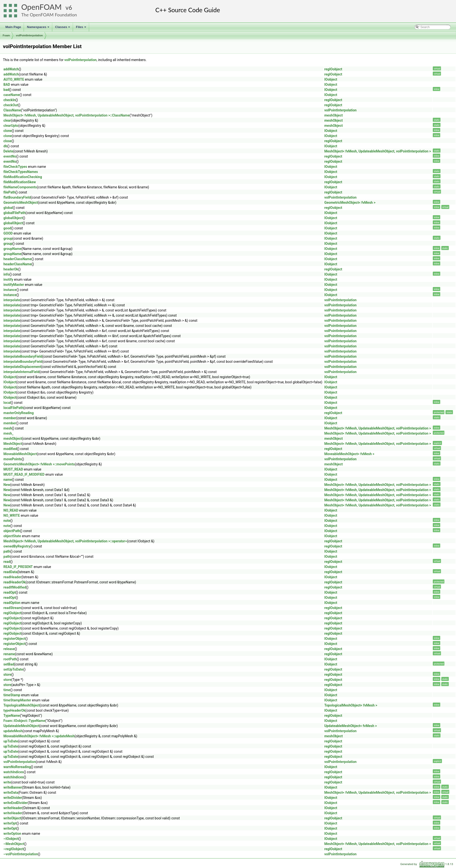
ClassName (12, 110)
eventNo (10, 156)
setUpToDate (13, 669)
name (8, 480)
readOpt (10, 592)
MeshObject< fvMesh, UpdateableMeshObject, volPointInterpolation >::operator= (65, 541)
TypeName (12, 716)
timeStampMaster (17, 700)
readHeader (12, 577)
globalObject (13, 218)
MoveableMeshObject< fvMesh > (349, 454)
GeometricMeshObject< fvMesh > (350, 203)
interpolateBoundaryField (23, 356)
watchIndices (14, 772)
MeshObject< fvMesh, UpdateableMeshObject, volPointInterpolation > (378, 151)
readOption (12, 603)
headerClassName (17, 259)
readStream (12, 608)
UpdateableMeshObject (21, 726)
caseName (12, 95)
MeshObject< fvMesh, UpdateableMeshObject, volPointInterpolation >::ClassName (67, 115)
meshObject (333, 115)
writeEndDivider (16, 803)
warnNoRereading (17, 767)
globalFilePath (14, 213)
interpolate (12, 300)
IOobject (331, 79)
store (7, 675)
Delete (8, 151)
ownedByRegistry (17, 546)
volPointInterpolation (29, 35)
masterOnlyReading (19, 413)
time (7, 690)
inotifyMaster (14, 285)
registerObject (14, 639)
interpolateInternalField (21, 372)
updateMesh (13, 731)
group (8, 238)
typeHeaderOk (14, 710)
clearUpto (11, 126)
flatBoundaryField (17, 197)
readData (10, 572)
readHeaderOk (15, 582)
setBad (9, 664)
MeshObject (13, 444)
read (7, 562)
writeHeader (13, 808)
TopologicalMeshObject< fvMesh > (351, 705)
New (7, 485)
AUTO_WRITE (14, 79)
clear (7, 120)
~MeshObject (14, 844)
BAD (7, 85)
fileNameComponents (20, 187)
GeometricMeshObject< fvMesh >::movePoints (39, 464)
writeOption (12, 834)
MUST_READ (13, 469)
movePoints (13, 459)
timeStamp (12, 695)
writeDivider (13, 798)
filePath (9, 192)
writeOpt (10, 823)
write (7, 782)
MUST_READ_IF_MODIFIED (24, 474)
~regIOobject (13, 849)
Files (81, 28)
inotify (8, 279)
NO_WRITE (12, 515)
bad (6, 90)
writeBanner (13, 787)
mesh (8, 428)
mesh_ (8, 433)
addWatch (11, 69)
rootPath (10, 659)
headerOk (11, 269)
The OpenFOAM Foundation (49, 15)
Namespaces (38, 28)
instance (10, 290)
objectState (12, 536)
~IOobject (11, 839)
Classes (63, 28)
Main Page (13, 27)
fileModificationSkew (20, 182)
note (7, 521)
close (8, 141)
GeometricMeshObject (21, 203)
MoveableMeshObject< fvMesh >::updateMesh (39, 736)
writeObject (12, 818)
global (8, 208)
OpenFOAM (41, 7)
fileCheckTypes (15, 167)
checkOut (11, 105)
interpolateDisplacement (22, 367)
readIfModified (15, 587)
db (5, 146)
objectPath (12, 531)
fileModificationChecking (23, 177)
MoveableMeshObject (20, 454)
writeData (11, 793)
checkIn (9, 100)
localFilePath (13, 408)
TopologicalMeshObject (22, 705)
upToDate (11, 741)
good (7, 228)
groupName (12, 249)
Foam (6, 35)
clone (8, 131)
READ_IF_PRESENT (18, 567)
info (6, 274)
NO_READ (11, 510)
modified (10, 449)
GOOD (8, 233)
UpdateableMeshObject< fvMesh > (350, 726)
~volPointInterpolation (21, 854)
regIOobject (333, 69)
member (10, 418)
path (7, 551)
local (7, 403)
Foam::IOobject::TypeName (24, 721)
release (9, 649)
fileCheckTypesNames (21, 172)
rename (9, 654)
